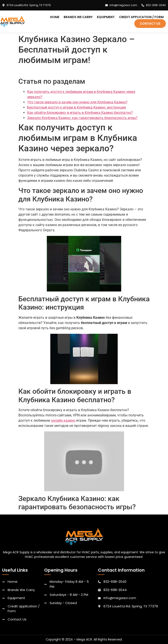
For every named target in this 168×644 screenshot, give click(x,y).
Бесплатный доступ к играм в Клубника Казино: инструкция (77, 107)
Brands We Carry (78, 17)
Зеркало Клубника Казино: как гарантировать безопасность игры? (82, 118)
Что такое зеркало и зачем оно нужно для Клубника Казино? (77, 102)
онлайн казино (63, 420)
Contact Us (150, 24)
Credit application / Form (141, 17)
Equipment (106, 17)
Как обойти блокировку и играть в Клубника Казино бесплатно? (80, 113)
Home (55, 17)
